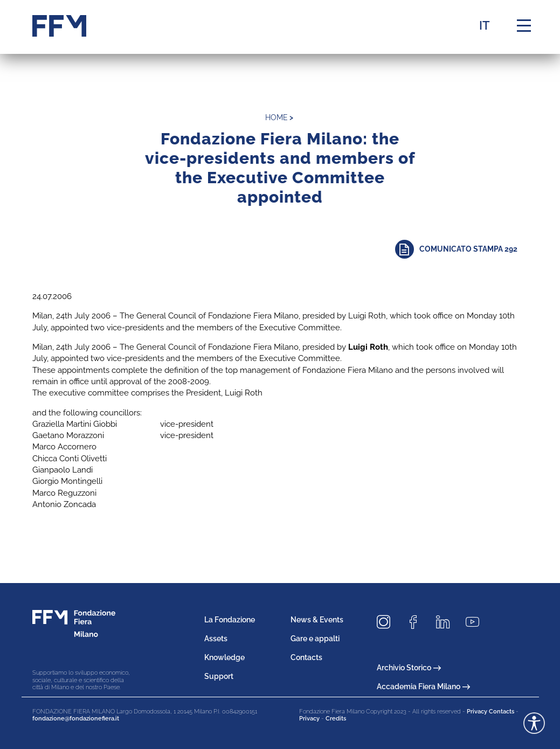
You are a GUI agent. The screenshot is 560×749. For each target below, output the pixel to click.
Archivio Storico (409, 668)
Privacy (309, 719)
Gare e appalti (315, 639)
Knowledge (224, 657)
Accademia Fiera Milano (423, 686)
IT (485, 25)
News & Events (317, 620)
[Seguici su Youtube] (476, 622)
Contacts (306, 657)
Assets (216, 639)
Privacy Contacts (490, 712)
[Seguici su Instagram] (388, 622)
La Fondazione (230, 620)
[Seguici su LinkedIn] (447, 622)
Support (219, 676)
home (276, 117)
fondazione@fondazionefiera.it (76, 719)
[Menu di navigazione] (524, 26)
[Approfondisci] (462, 249)
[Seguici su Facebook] (417, 622)
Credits (336, 719)
